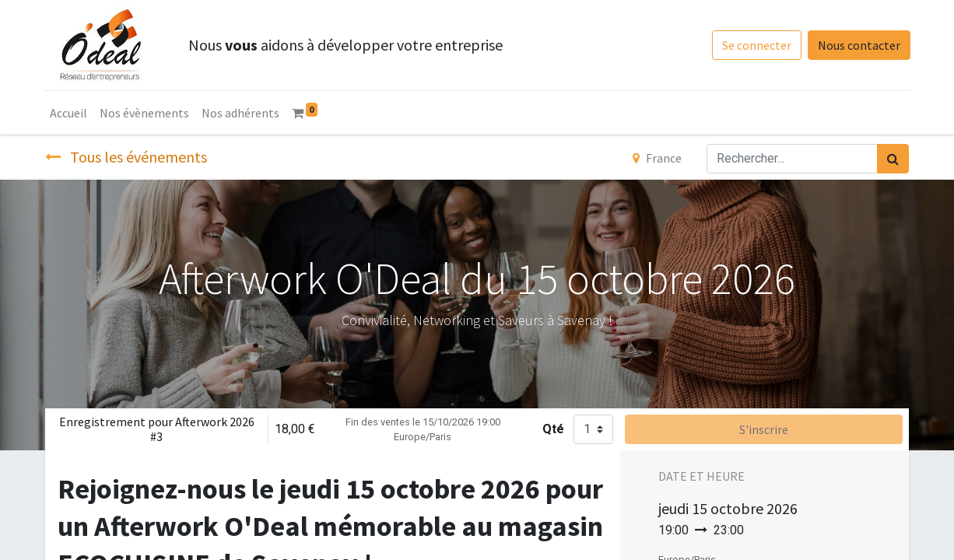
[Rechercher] (893, 159)
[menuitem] (70, 113)
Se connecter (755, 45)
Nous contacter (858, 45)
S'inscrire (764, 429)
